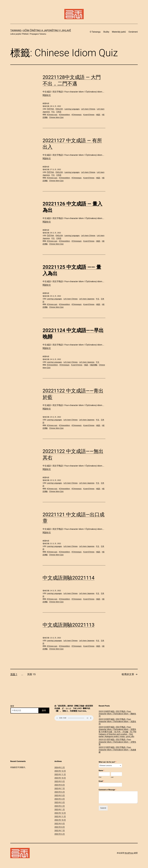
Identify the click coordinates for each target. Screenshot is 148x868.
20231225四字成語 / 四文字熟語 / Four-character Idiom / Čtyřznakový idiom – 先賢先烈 (117, 722)
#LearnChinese (89, 115)
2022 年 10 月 (60, 820)
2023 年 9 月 (60, 781)
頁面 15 (31, 674)
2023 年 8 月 (60, 785)
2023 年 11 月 (60, 774)
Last (112, 777)
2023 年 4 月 (60, 799)
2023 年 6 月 (60, 792)
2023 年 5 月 (60, 795)
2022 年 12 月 (60, 813)
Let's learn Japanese (87, 299)
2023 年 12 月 (60, 771)
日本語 (59, 112)
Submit (103, 808)
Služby (106, 32)
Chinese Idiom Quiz (56, 117)
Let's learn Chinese (88, 109)
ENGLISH (59, 109)
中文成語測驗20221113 (69, 625)
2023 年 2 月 (60, 806)
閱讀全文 (47, 95)
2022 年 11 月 (60, 816)
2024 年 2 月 (60, 767)
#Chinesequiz (77, 115)
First (100, 777)
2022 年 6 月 (60, 834)
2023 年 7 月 (60, 788)
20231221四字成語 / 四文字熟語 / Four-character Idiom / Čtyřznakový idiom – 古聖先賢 (117, 742)
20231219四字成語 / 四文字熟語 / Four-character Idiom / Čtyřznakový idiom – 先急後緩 (117, 750)
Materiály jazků (119, 32)
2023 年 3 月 (60, 802)
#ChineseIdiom (64, 115)
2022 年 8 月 (60, 827)
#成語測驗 (94, 365)
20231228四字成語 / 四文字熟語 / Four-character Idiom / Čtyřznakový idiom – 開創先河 (117, 714)
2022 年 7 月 (60, 831)
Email (101, 781)
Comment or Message (107, 790)
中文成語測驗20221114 (69, 578)
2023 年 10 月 (60, 778)
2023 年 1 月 (60, 809)
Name (101, 771)
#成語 (98, 115)
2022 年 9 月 (60, 824)
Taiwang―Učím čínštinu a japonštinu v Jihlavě (41, 30)
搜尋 (12, 706)
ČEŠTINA (50, 109)
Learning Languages (72, 109)
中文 (53, 112)
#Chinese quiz (52, 115)
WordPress (129, 853)
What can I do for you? (108, 762)
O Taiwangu (95, 32)
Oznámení (133, 32)
